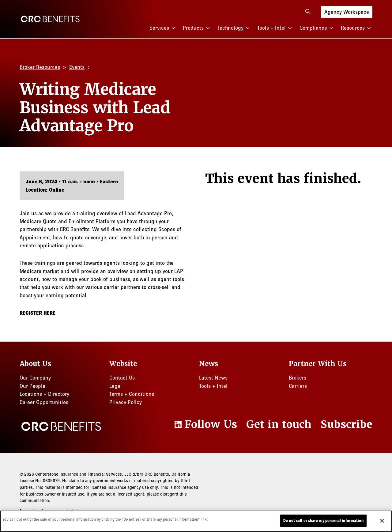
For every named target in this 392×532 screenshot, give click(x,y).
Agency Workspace (347, 11)
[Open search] (308, 12)
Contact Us (122, 378)
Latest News (213, 378)
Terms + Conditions (132, 394)
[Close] (382, 521)
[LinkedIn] (205, 424)
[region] (196, 521)
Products (197, 28)
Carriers (298, 386)
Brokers (298, 378)
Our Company (35, 378)
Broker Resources (40, 67)
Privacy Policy (126, 402)
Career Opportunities (44, 402)
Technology (234, 28)
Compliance (317, 28)
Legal (116, 386)
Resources (357, 28)
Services (163, 28)
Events (77, 67)
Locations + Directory (44, 394)
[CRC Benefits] (50, 19)
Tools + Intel (275, 28)
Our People (32, 386)
